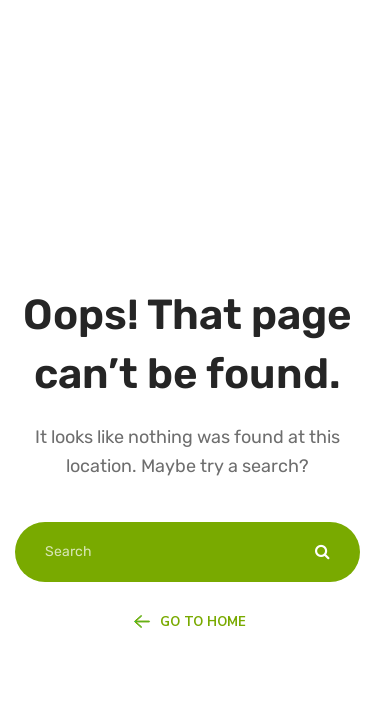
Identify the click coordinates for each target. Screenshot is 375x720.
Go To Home (189, 622)
